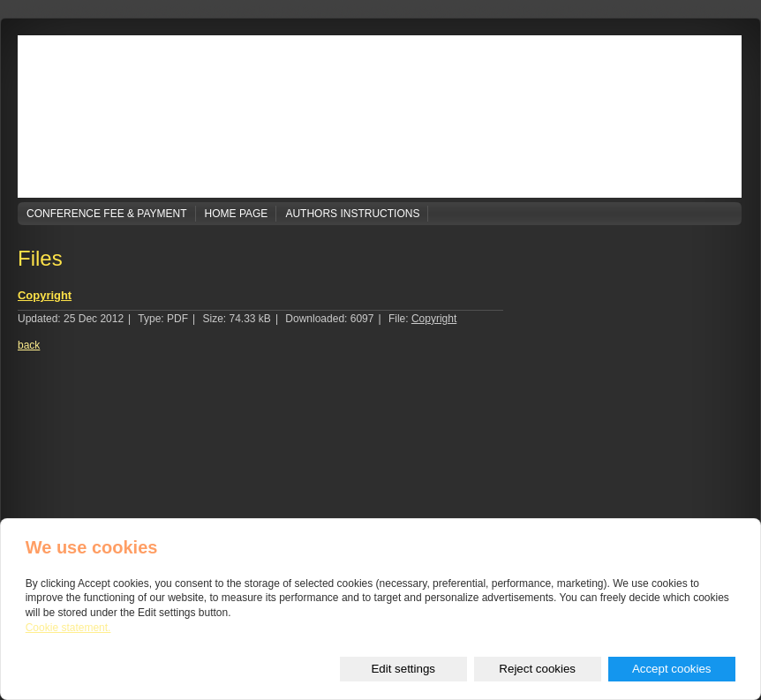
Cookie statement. (68, 628)
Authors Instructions (352, 214)
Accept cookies (672, 669)
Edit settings (403, 669)
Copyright (45, 295)
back (29, 345)
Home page (237, 214)
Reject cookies (537, 669)
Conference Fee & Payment (107, 214)
